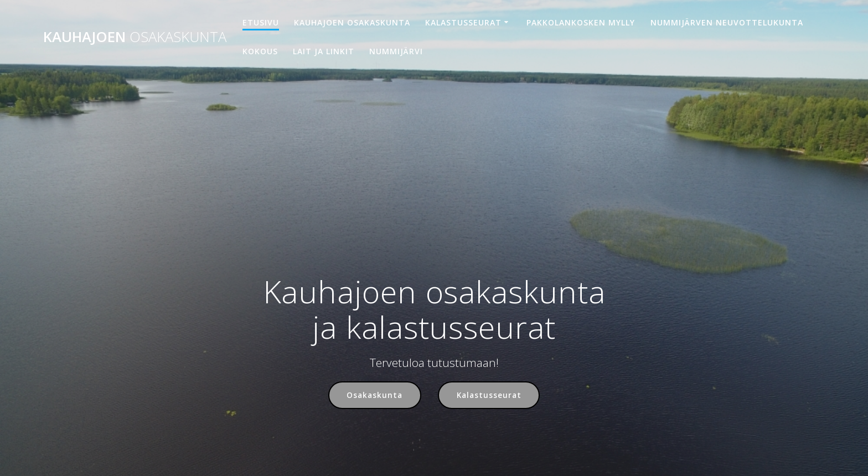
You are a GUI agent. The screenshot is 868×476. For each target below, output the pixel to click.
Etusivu (261, 22)
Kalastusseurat (463, 22)
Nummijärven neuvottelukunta (727, 22)
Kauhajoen (135, 37)
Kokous (260, 51)
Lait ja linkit (324, 51)
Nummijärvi (396, 51)
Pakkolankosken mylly (581, 22)
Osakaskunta (374, 395)
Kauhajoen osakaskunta (352, 22)
